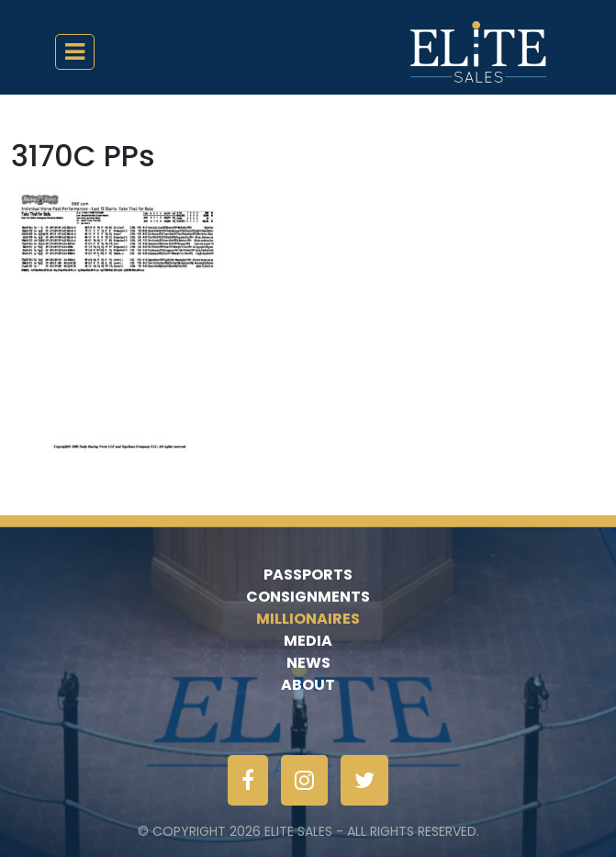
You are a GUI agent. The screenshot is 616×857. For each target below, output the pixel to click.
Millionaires (308, 619)
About (308, 685)
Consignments (308, 597)
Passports (308, 575)
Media (308, 641)
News (308, 663)
